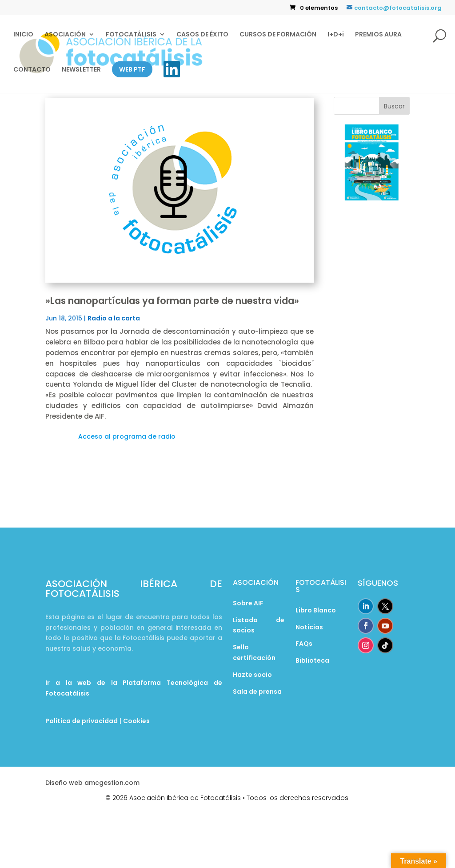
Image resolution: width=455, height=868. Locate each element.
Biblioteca (312, 660)
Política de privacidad (82, 721)
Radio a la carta (114, 318)
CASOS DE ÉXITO (202, 35)
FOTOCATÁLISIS (131, 35)
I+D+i (336, 35)
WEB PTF (132, 69)
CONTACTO (32, 70)
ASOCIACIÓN (65, 35)
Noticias (309, 627)
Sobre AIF (248, 603)
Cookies (136, 721)
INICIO (23, 35)
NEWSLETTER (81, 70)
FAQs (304, 644)
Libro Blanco (316, 610)
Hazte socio (252, 675)
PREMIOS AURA (378, 35)
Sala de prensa (257, 692)
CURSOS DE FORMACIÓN (278, 35)
